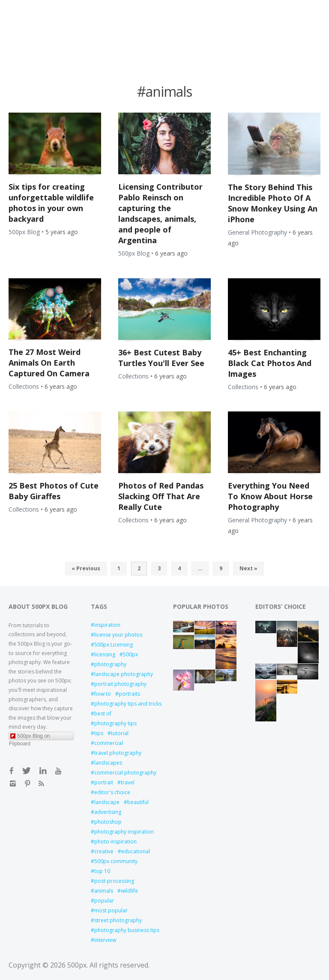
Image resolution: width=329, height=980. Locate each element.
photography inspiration (124, 832)
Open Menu (41, 10)
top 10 (102, 871)
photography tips (115, 723)
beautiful (138, 802)
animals (104, 891)
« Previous (86, 568)
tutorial (120, 733)
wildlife (129, 891)
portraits (129, 694)
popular (104, 901)
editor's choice (112, 792)
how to (103, 694)
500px (130, 654)
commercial (109, 743)
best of (103, 713)
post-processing (114, 881)
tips (99, 733)
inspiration (107, 625)
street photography (118, 920)
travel (128, 782)
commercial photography (125, 773)
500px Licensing (114, 645)
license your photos (118, 635)
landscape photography (124, 674)
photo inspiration (115, 841)
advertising (108, 812)
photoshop (108, 822)
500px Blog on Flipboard (30, 737)
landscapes (108, 763)
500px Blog (24, 232)
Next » (248, 568)
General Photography (257, 232)
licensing (105, 654)
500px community (116, 861)
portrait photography (120, 684)
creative (104, 851)
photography (110, 664)
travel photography (118, 753)
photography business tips (125, 930)
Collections (24, 386)
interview (105, 940)
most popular (111, 910)
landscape (107, 802)
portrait (104, 782)
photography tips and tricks (125, 704)
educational (136, 851)
